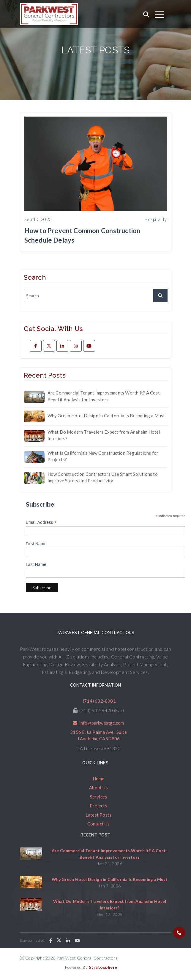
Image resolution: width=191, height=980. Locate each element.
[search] (96, 296)
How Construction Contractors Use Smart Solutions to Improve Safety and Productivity (103, 477)
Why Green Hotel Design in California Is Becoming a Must (106, 416)
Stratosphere (103, 967)
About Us (98, 787)
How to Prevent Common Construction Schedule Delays (82, 235)
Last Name (36, 564)
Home (99, 779)
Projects (98, 806)
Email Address (41, 522)
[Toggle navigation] (160, 14)
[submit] (160, 296)
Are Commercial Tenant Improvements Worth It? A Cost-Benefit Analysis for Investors (105, 396)
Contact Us (99, 824)
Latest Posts (98, 815)
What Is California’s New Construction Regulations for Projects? (103, 456)
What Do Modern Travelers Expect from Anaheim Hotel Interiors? (104, 435)
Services (99, 797)
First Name (36, 544)
